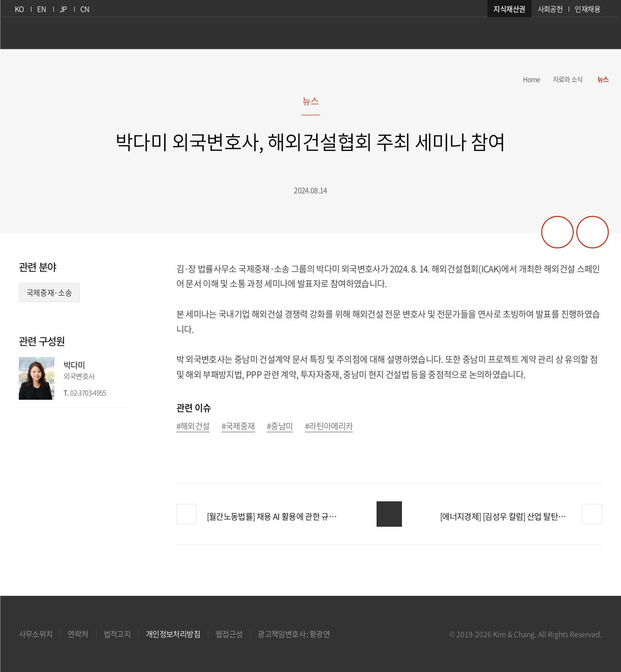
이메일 (123, 393)
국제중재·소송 (49, 293)
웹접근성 (229, 634)
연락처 (78, 634)
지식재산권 (512, 9)
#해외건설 (193, 426)
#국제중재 (238, 426)
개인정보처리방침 (173, 634)
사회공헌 (553, 9)
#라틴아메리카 (329, 426)
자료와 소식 (568, 79)
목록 (389, 514)
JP (62, 9)
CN (84, 9)
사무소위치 (36, 634)
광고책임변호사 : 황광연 (294, 634)
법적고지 (117, 634)
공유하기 (557, 232)
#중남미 (280, 426)
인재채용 (590, 9)
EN (40, 9)
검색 (601, 37)
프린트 (593, 232)
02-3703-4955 (88, 392)
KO (17, 9)
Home (531, 79)
